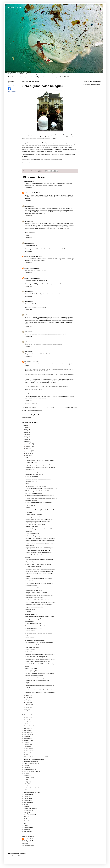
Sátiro (26, 823)
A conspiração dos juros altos (33, 517)
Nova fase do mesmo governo (34, 472)
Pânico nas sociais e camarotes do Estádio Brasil (39, 579)
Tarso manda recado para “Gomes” (35, 626)
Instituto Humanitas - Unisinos (32, 771)
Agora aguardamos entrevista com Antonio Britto (39, 605)
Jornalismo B (27, 776)
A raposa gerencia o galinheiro (34, 515)
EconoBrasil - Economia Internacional (34, 759)
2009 (26, 439)
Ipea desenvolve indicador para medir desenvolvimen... (40, 645)
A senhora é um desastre (32, 534)
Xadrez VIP (29, 652)
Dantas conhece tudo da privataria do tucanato (38, 662)
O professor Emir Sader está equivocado (37, 657)
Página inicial (50, 407)
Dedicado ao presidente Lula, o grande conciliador (39, 574)
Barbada (28, 576)
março (28, 702)
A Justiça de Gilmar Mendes (33, 567)
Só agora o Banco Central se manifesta (36, 593)
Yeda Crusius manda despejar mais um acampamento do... (42, 489)
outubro (28, 449)
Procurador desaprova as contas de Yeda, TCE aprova (40, 467)
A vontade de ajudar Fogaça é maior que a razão (39, 633)
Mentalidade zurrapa (31, 586)
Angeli (27, 683)
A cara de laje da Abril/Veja (33, 588)
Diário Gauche (15, 8)
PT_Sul (26, 805)
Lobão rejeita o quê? (31, 671)
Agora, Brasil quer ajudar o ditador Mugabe (37, 680)
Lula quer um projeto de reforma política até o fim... (39, 678)
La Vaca (26, 780)
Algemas (28, 557)
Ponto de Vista (28, 800)
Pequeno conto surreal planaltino (34, 607)
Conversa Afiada (28, 753)
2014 (26, 428)
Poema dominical (30, 638)
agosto (28, 453)
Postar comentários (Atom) (34, 410)
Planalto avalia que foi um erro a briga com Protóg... (40, 572)
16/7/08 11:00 (29, 400)
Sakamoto (27, 817)
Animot (26, 724)
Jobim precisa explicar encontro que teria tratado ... (39, 553)
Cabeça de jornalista (31, 500)
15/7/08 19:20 (29, 326)
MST (25, 790)
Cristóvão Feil (28, 839)
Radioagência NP (29, 811)
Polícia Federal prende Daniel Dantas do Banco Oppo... (41, 664)
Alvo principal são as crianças (34, 493)
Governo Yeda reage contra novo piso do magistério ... (40, 529)
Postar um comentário (31, 404)
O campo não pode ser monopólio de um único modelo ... (41, 498)
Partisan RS (27, 796)
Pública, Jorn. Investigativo (31, 809)
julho (27, 456)
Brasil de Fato (28, 738)
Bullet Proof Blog (28, 741)
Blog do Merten (28, 728)
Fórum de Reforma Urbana (31, 763)
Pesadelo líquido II (31, 470)
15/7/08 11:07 (29, 216)
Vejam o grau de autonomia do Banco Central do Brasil (40, 602)
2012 (26, 432)
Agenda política (30, 621)
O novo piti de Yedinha (32, 477)
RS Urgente (27, 813)
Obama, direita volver (31, 669)
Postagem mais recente (29, 407)
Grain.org (26, 765)
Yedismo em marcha (31, 481)
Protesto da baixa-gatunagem (33, 536)
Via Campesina (28, 831)
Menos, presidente (31, 650)
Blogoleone (27, 736)
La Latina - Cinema (29, 778)
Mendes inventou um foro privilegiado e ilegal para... (40, 642)
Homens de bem (30, 545)
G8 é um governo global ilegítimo (34, 676)
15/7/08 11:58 (29, 263)
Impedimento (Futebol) (30, 769)
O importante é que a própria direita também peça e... (40, 496)
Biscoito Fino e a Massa (30, 726)
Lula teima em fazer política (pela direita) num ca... (39, 595)
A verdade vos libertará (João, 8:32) (35, 640)
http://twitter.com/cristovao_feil (92, 84)
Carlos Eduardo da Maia (31, 193)
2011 (26, 435)
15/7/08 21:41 (29, 336)
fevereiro (28, 705)
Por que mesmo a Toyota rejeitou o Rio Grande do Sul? (40, 510)
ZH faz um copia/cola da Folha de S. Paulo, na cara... (40, 560)
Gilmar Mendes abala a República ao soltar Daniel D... (40, 654)
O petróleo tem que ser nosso (32, 792)
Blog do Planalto (28, 732)
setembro (28, 451)
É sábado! (28, 612)
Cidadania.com (28, 745)
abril (27, 700)
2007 (26, 710)
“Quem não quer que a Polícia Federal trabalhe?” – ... (40, 583)
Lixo (27, 635)
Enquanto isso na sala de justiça (34, 598)
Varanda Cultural (28, 827)
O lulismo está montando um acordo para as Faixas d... (40, 543)
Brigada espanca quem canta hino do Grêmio (38, 522)
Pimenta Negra (28, 798)
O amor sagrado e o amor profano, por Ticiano (38, 564)
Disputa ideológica (30, 562)
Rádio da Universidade (30, 815)
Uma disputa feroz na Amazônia (34, 474)
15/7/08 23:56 (29, 356)
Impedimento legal (30, 631)
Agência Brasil (28, 718)
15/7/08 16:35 (29, 286)
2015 (26, 425)
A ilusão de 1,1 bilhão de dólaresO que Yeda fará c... (40, 690)
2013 (26, 430)
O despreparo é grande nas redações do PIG (38, 550)
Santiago (28, 688)
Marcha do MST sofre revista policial (35, 524)
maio (27, 698)
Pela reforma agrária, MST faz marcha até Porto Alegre (40, 538)
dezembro (29, 444)
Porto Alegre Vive (29, 802)
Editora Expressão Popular (31, 761)
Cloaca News (28, 747)
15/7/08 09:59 (29, 201)
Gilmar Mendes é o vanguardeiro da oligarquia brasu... (40, 692)
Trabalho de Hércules (31, 463)
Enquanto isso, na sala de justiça (34, 590)
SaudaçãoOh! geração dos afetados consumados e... (40, 685)
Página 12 (27, 807)
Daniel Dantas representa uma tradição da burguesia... (40, 659)
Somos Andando (28, 821)
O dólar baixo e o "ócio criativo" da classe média (39, 503)
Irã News (26, 774)
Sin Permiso (27, 819)
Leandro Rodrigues (30, 268)
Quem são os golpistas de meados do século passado (40, 616)
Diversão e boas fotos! (32, 526)
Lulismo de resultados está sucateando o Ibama (38, 479)
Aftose (27, 666)
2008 (26, 442)
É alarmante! (29, 512)
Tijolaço (26, 825)
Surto (27, 458)
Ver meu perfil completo (29, 846)
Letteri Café (27, 784)
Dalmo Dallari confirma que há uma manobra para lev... (40, 569)
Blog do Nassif (28, 730)
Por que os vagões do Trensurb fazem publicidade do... (40, 673)
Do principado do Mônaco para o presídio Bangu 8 (39, 548)
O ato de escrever (30, 505)
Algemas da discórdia (31, 614)
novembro (29, 446)
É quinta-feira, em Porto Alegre (34, 624)
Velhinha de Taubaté (37, 280)
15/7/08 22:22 (29, 346)
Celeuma (26, 743)
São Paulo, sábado (31, 609)
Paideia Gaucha (28, 794)
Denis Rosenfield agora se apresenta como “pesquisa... (41, 541)
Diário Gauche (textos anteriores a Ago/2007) (36, 757)
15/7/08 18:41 (29, 310)
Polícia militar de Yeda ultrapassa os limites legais (39, 519)
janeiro (28, 707)
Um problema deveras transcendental (36, 486)
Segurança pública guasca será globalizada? (38, 465)
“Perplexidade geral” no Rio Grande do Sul (37, 491)
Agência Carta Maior (29, 720)
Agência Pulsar (28, 722)
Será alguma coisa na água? (33, 619)
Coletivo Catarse (28, 749)
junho (27, 695)
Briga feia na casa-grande (32, 647)
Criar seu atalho (12, 91)
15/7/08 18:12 (29, 296)
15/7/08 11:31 (29, 238)
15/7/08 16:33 (29, 273)
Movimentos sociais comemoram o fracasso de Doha (40, 460)
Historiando (27, 767)
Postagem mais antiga (71, 407)
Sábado (28, 508)
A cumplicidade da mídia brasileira (35, 555)
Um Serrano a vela (30, 362)
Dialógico (26, 755)
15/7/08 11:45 (29, 251)
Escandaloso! (29, 581)
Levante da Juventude (30, 786)
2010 (26, 437)
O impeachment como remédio (34, 628)
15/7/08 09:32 (29, 187)
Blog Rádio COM (29, 734)
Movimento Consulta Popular (32, 788)
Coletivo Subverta (29, 751)
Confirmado (29, 531)
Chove (27, 484)
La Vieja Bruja (28, 782)
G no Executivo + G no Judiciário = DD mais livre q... (40, 600)
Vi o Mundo (27, 829)
